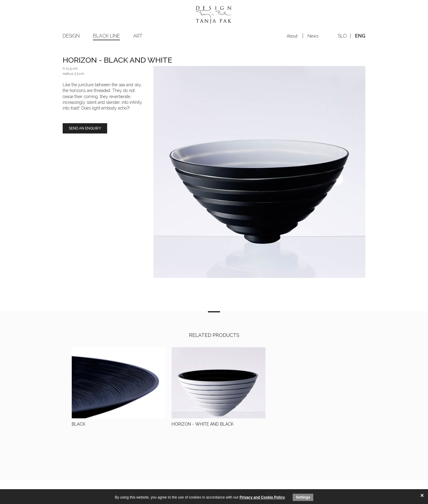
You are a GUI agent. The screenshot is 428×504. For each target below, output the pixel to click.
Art (138, 36)
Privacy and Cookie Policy (262, 497)
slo (342, 36)
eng (360, 36)
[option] (259, 172)
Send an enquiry (85, 128)
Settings (303, 497)
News (313, 36)
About (292, 36)
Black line (106, 36)
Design (71, 36)
